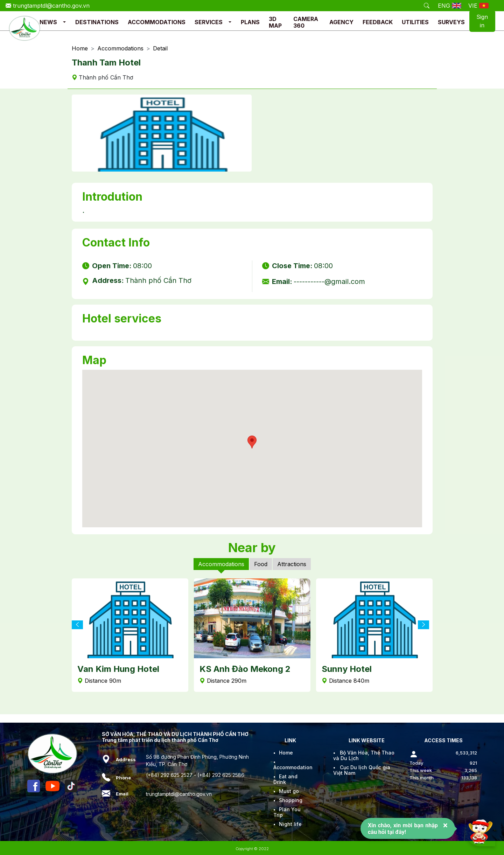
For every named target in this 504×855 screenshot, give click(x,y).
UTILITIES (415, 22)
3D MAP (275, 22)
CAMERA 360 (306, 22)
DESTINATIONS (97, 22)
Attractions (292, 564)
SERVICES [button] (209, 22)
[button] (64, 22)
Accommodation (293, 767)
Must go (289, 791)
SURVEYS (451, 22)
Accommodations (120, 48)
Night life (290, 824)
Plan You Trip (287, 812)
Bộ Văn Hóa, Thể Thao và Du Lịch (364, 755)
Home (80, 48)
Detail (160, 48)
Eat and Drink (285, 779)
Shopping (291, 800)
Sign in (482, 21)
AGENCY (341, 22)
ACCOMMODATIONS (157, 22)
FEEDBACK (378, 22)
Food (261, 564)
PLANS (250, 22)
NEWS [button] (48, 22)
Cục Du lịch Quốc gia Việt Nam (362, 770)
